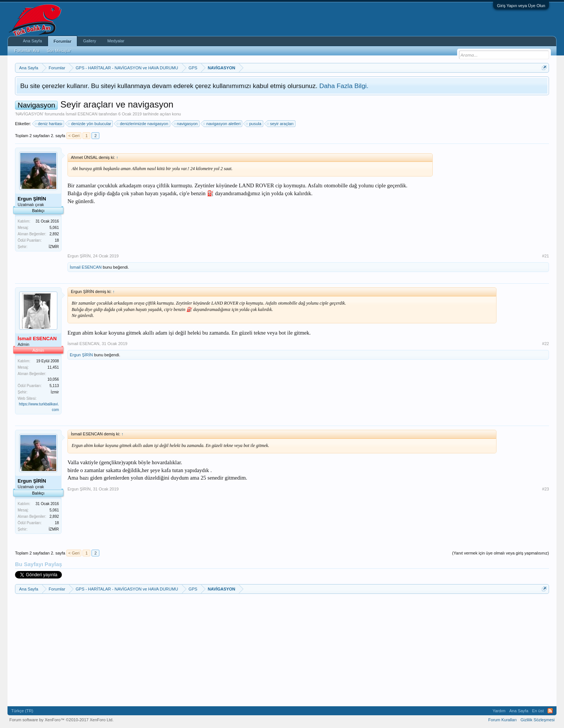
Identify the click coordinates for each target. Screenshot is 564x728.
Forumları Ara (27, 51)
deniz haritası (49, 124)
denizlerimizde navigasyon (143, 124)
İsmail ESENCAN (82, 114)
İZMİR (54, 247)
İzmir (55, 392)
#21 (546, 256)
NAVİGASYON (29, 114)
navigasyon (186, 124)
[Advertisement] (493, 200)
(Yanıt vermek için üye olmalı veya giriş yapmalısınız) (501, 553)
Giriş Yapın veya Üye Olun (521, 6)
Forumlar (63, 41)
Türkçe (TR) (22, 711)
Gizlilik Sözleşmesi (538, 720)
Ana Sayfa (32, 41)
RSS (550, 711)
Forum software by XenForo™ (61, 720)
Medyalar (116, 41)
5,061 (54, 228)
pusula (254, 124)
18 (57, 240)
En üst (538, 711)
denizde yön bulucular (90, 124)
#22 (546, 344)
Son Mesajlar (59, 51)
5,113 (54, 386)
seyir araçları (281, 124)
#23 (546, 489)
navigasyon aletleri (222, 124)
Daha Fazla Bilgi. (344, 86)
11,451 (53, 367)
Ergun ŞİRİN (79, 256)
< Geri (74, 136)
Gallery (89, 41)
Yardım (499, 711)
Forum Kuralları (502, 720)
